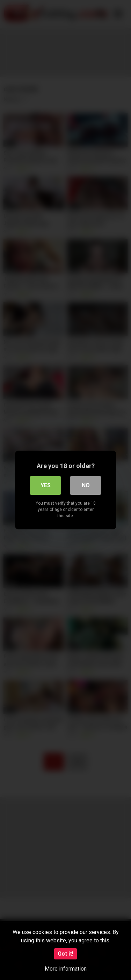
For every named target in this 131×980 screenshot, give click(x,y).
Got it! (65, 954)
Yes (46, 485)
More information (66, 969)
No (86, 485)
